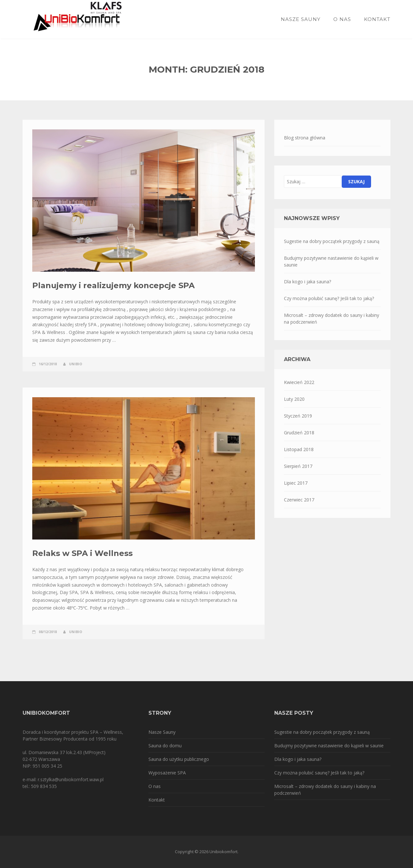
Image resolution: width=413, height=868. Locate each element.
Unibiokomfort (223, 852)
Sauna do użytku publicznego (179, 759)
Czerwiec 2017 (299, 500)
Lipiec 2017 (296, 483)
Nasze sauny (301, 19)
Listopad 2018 (299, 449)
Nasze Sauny (162, 732)
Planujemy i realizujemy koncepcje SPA (113, 285)
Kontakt (377, 19)
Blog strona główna (305, 138)
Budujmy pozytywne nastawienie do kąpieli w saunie (331, 261)
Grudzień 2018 (299, 433)
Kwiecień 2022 (299, 382)
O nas (342, 19)
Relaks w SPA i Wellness (82, 553)
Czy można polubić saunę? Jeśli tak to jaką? (329, 298)
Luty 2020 (294, 399)
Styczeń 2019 (298, 416)
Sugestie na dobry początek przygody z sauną (332, 241)
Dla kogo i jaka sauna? (307, 282)
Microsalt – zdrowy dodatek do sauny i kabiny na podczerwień (332, 318)
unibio (76, 364)
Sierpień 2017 (298, 466)
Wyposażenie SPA (167, 773)
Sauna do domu (165, 746)
